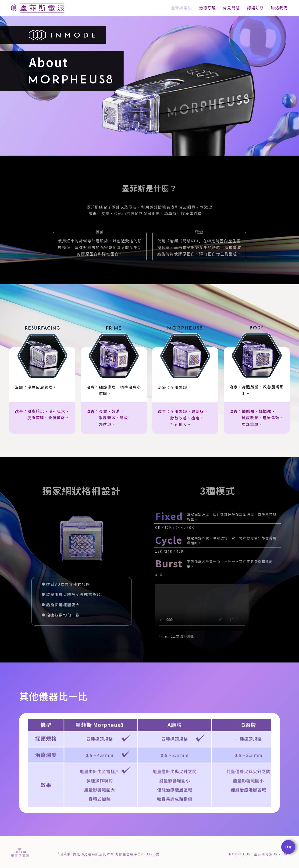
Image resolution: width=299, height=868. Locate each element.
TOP (288, 847)
